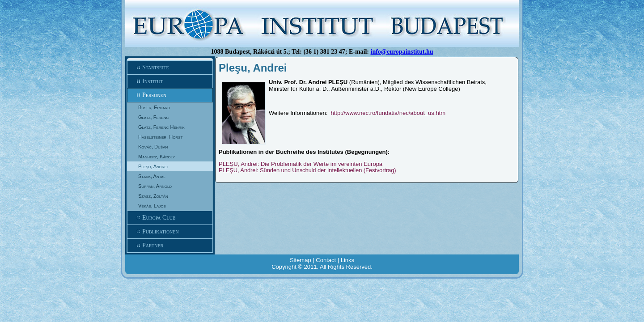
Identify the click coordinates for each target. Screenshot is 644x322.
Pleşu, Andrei (153, 166)
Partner (170, 246)
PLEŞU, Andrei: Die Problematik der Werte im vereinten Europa (301, 164)
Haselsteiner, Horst (160, 137)
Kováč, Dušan (153, 147)
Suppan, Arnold (155, 186)
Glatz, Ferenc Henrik (161, 127)
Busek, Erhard (154, 107)
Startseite (170, 68)
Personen (170, 95)
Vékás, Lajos (152, 206)
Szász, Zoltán (153, 196)
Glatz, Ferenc (153, 117)
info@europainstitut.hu (402, 52)
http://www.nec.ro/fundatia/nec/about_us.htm (388, 113)
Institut (170, 81)
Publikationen (170, 232)
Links (347, 260)
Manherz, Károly (157, 157)
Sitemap (301, 260)
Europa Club (170, 218)
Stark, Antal (152, 176)
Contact (326, 260)
